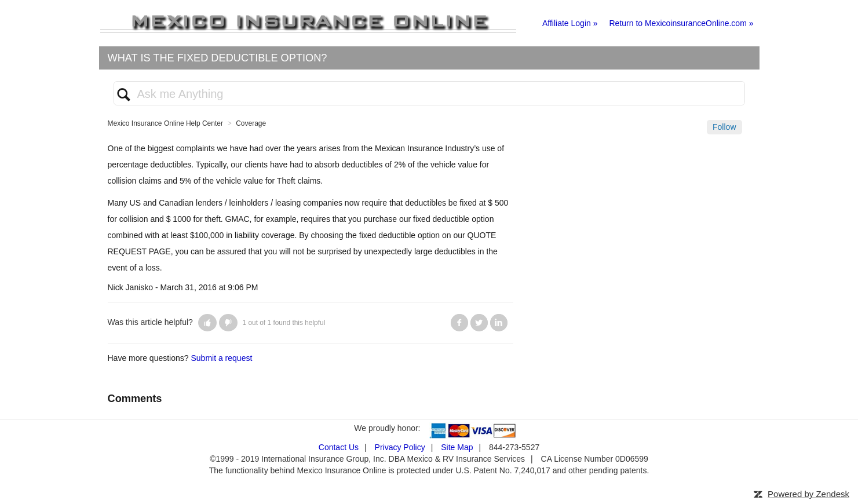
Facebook (459, 323)
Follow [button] (724, 127)
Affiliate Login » (570, 23)
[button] (207, 323)
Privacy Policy (400, 447)
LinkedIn (499, 323)
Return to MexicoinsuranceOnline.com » (681, 23)
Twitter (479, 323)
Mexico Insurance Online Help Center (165, 123)
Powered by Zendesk (808, 494)
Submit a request (221, 358)
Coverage (251, 123)
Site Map (457, 447)
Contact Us (339, 447)
